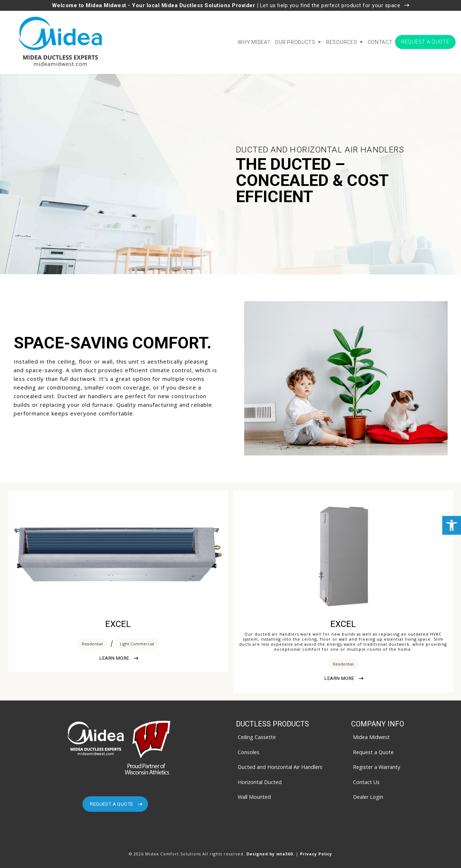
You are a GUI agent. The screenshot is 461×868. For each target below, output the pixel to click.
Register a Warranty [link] (377, 767)
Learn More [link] (119, 658)
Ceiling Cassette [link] (257, 737)
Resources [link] (342, 42)
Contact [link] (380, 42)
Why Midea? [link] (254, 42)
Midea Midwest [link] (371, 737)
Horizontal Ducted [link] (260, 782)
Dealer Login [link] (368, 797)
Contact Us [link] (366, 782)
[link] (452, 525)
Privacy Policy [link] (316, 854)
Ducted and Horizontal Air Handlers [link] (280, 767)
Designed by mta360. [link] (271, 854)
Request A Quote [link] (116, 804)
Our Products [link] (296, 42)
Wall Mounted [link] (254, 797)
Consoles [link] (249, 752)
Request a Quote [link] (425, 42)
